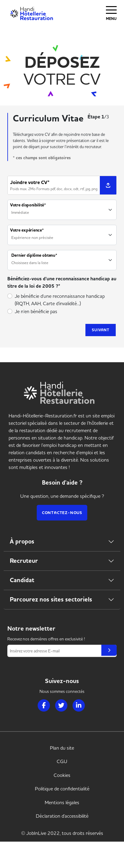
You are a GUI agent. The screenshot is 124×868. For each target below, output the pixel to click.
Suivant (101, 330)
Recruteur (24, 561)
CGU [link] (62, 761)
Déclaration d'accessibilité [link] (62, 816)
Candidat (22, 580)
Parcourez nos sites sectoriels (51, 599)
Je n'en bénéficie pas (36, 311)
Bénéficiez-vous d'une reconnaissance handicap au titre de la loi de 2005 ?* (62, 282)
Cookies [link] (62, 775)
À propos (22, 542)
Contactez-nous (62, 513)
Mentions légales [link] (62, 802)
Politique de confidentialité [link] (62, 789)
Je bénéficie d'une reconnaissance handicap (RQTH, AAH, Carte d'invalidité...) (60, 300)
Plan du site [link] (62, 748)
